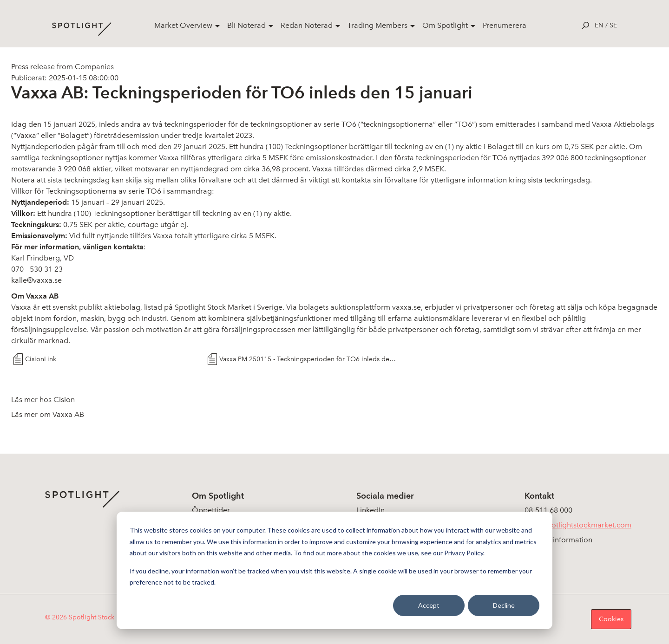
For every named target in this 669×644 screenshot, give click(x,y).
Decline (504, 605)
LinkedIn (371, 510)
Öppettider (211, 510)
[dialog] (334, 570)
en (599, 25)
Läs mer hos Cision (43, 400)
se (613, 25)
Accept (429, 605)
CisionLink (41, 359)
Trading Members (377, 25)
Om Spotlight (445, 25)
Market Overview (183, 25)
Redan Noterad (307, 25)
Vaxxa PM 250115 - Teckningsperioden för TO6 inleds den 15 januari (308, 359)
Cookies (611, 619)
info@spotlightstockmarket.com (578, 525)
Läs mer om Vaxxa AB (48, 414)
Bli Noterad (246, 25)
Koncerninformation (558, 540)
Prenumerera (505, 25)
